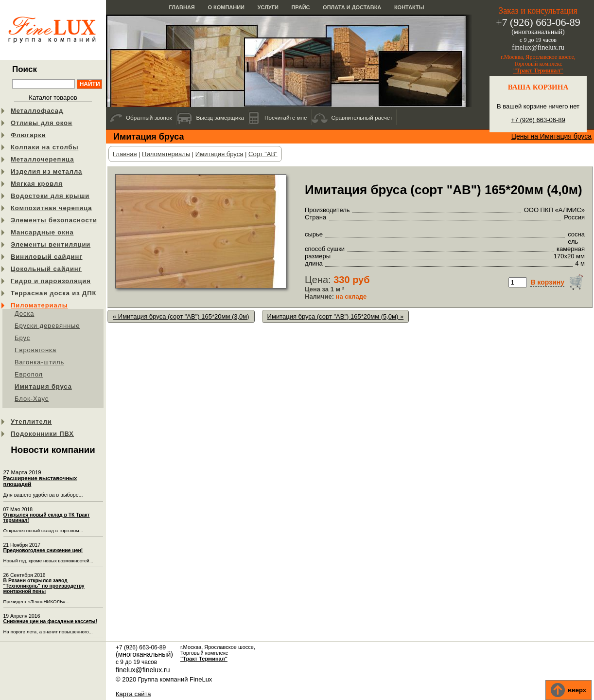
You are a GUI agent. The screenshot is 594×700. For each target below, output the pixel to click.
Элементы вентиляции (51, 244)
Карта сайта (133, 694)
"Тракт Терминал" (538, 71)
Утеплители (31, 422)
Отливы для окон (42, 123)
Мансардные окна (42, 232)
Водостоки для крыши (50, 196)
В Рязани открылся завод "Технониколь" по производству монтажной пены (44, 586)
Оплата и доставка (352, 7)
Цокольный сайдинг (46, 269)
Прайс (300, 7)
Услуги (268, 7)
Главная (182, 7)
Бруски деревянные (47, 326)
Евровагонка (35, 350)
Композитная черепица (51, 208)
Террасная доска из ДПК (53, 293)
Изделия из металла (46, 171)
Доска (24, 314)
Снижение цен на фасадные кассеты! (50, 621)
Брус (22, 338)
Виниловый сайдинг (47, 257)
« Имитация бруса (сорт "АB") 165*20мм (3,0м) (181, 316)
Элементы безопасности (54, 220)
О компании (226, 7)
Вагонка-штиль (39, 362)
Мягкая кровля (37, 184)
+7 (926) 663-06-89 (538, 120)
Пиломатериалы (39, 305)
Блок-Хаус (32, 399)
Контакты (409, 7)
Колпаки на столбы (44, 147)
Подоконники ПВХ (42, 434)
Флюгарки (28, 135)
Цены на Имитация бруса (551, 136)
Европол (29, 374)
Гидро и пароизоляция (51, 281)
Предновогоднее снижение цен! (43, 550)
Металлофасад (37, 111)
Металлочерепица (42, 159)
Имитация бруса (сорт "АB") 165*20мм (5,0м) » (336, 316)
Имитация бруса (43, 386)
